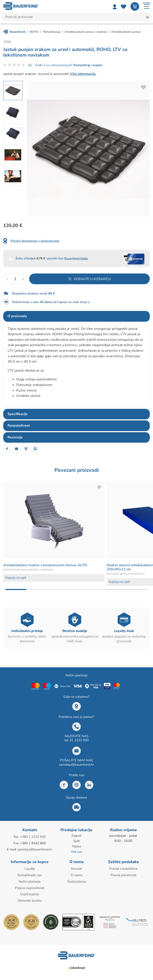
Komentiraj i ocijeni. (88, 65)
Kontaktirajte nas (30, 874)
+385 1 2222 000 (33, 837)
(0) (30, 65)
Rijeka (77, 846)
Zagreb (76, 836)
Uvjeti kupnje (30, 893)
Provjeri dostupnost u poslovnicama (35, 241)
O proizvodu (17, 316)
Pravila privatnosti (123, 874)
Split (76, 841)
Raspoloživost (19, 426)
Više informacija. (83, 74)
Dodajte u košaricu (92, 279)
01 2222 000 (79, 740)
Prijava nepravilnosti (30, 886)
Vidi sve (76, 851)
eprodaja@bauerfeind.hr (76, 765)
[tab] (76, 316)
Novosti (76, 868)
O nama (76, 874)
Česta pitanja (77, 880)
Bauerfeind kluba (76, 258)
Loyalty (30, 868)
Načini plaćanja (30, 880)
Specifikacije (18, 414)
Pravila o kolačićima (123, 868)
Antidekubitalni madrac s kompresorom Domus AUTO (45, 565)
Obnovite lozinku (30, 899)
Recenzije (15, 437)
